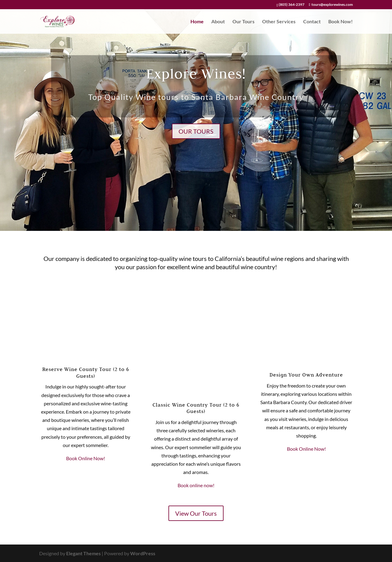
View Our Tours (196, 513)
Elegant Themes (83, 553)
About (218, 22)
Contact (312, 22)
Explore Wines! (196, 73)
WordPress (143, 553)
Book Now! (341, 22)
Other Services (279, 22)
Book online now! (196, 485)
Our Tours (243, 22)
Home (197, 22)
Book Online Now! (86, 458)
